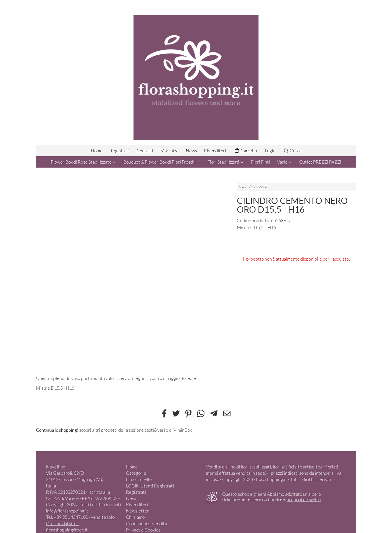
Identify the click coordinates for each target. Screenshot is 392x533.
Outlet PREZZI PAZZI (320, 162)
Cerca (292, 151)
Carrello (245, 151)
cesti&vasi (155, 430)
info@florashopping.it (67, 511)
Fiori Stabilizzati (226, 162)
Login (270, 151)
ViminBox (183, 430)
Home (97, 151)
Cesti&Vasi (260, 187)
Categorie (136, 473)
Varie (285, 162)
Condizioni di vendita (146, 523)
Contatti (145, 151)
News (191, 151)
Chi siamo (135, 517)
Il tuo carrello (139, 479)
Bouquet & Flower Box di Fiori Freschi (162, 162)
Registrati (119, 151)
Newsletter (137, 511)
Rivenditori (215, 151)
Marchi (169, 151)
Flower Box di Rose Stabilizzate (83, 162)
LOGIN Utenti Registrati (150, 486)
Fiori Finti (260, 162)
